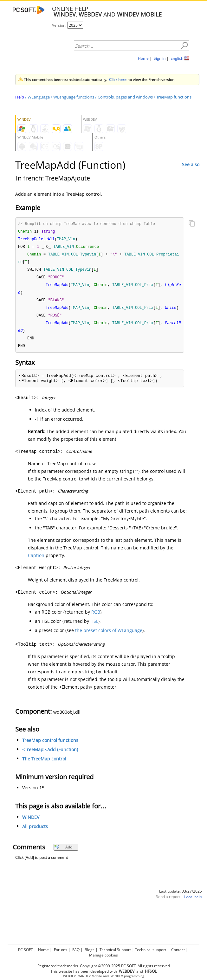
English (177, 58)
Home (143, 58)
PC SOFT (26, 950)
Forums (61, 950)
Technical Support (115, 950)
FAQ (76, 950)
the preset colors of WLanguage (109, 643)
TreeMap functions (174, 97)
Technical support (151, 950)
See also (191, 164)
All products (35, 839)
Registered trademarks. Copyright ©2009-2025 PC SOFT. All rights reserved (104, 966)
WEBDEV (69, 976)
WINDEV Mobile (90, 976)
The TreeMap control (44, 772)
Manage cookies (103, 955)
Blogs (90, 950)
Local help (193, 910)
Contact (178, 950)
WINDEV (31, 830)
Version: (60, 25)
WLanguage (39, 97)
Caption (36, 568)
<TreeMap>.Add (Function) (50, 762)
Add (63, 860)
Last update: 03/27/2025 (181, 904)
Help (20, 97)
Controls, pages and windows (125, 97)
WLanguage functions (74, 97)
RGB (96, 625)
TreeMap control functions (50, 753)
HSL (94, 634)
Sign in (160, 58)
